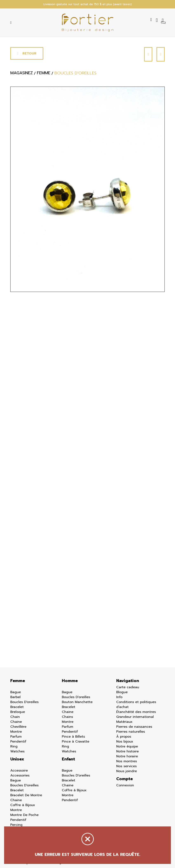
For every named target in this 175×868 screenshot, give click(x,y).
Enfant (68, 759)
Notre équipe (127, 746)
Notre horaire (127, 756)
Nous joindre (127, 771)
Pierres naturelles (131, 732)
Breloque (18, 712)
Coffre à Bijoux (23, 805)
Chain (15, 717)
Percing (16, 825)
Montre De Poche (24, 815)
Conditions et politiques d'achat (136, 704)
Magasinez (22, 73)
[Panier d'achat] (163, 20)
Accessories (20, 775)
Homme (70, 681)
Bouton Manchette (77, 702)
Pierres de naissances (134, 727)
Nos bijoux (125, 742)
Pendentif (18, 742)
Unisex (17, 759)
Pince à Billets (73, 737)
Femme (18, 681)
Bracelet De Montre (26, 795)
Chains (67, 717)
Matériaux (124, 722)
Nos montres (127, 761)
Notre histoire (127, 751)
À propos (124, 737)
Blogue (122, 692)
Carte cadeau (128, 687)
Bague (16, 692)
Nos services (126, 766)
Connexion (125, 785)
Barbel (15, 697)
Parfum (16, 737)
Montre (16, 732)
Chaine (16, 722)
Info (119, 697)
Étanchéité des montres (136, 712)
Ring (14, 746)
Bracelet (17, 707)
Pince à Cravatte (76, 742)
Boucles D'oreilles (24, 702)
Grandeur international (135, 717)
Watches (17, 751)
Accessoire (19, 771)
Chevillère (18, 727)
